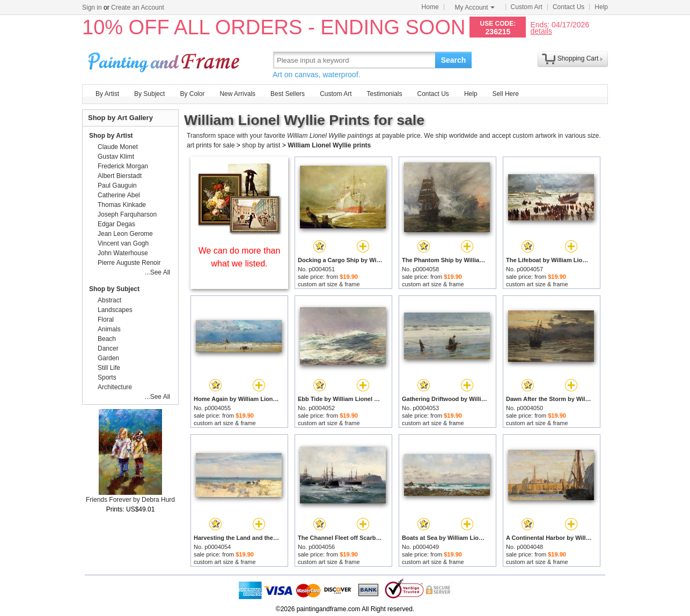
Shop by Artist (111, 136)
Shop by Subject (114, 289)
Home (430, 7)
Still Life (109, 368)
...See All (157, 272)
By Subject (149, 94)
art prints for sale (211, 145)
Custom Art (527, 7)
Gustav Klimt (116, 157)
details (541, 31)
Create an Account (138, 8)
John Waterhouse (123, 253)
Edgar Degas (116, 224)
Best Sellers (288, 94)
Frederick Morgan (123, 166)
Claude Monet (118, 147)
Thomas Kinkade (122, 205)
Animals (109, 329)
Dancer (108, 348)
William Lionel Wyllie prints (329, 145)
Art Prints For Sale (165, 60)
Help (601, 7)
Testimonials (384, 94)
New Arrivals (237, 94)
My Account (475, 8)
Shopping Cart (578, 58)
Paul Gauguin (117, 185)
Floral (106, 320)
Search (454, 60)
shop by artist (261, 145)
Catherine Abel (119, 195)
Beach (107, 339)
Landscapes (115, 310)
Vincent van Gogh (123, 243)
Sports (107, 377)
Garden (108, 358)
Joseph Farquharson (127, 214)
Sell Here (506, 94)
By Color (192, 94)
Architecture (115, 387)
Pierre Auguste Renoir (129, 263)
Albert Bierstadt (120, 176)
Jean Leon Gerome (125, 234)
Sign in (92, 8)
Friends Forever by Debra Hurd (130, 500)
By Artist (107, 94)
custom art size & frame (329, 284)
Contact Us (568, 7)
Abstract (109, 300)
